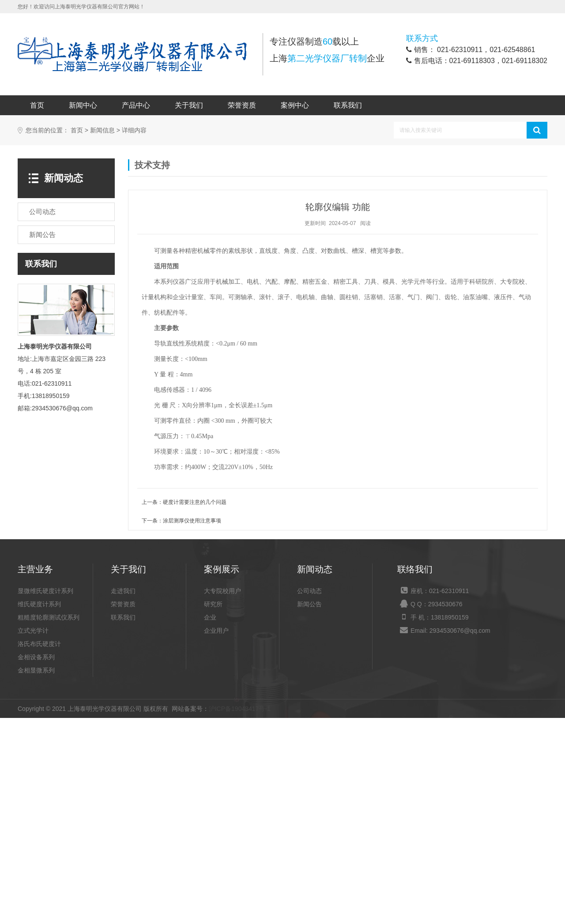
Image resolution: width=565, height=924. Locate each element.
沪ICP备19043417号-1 (240, 915)
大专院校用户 (222, 797)
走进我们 (123, 797)
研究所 (213, 810)
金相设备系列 (36, 863)
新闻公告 (309, 810)
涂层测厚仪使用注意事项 (192, 727)
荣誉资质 (242, 105)
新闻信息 (102, 336)
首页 (37, 105)
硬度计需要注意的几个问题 (195, 708)
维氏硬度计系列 (39, 810)
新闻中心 (83, 105)
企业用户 (216, 837)
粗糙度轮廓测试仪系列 (49, 823)
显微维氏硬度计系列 (45, 797)
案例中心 (295, 105)
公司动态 (309, 797)
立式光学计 (33, 837)
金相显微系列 (36, 876)
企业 (210, 823)
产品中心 (136, 105)
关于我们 (189, 105)
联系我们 (348, 105)
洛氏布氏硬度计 (39, 850)
